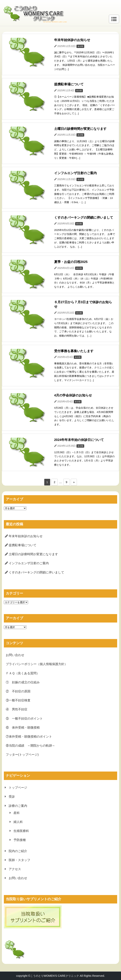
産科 (17, 813)
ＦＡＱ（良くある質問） (23, 673)
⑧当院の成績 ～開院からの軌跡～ (30, 746)
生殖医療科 (21, 831)
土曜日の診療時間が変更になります (33, 554)
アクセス (15, 869)
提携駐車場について (23, 545)
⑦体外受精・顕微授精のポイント (29, 737)
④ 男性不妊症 (17, 709)
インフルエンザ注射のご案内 (29, 563)
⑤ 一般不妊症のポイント (24, 719)
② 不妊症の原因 (18, 691)
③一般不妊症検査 (18, 700)
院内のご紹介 (18, 851)
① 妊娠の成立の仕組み (23, 682)
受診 (12, 797)
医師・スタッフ (19, 860)
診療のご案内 (18, 806)
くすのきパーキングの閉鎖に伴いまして (36, 572)
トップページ (18, 788)
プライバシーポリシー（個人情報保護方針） (37, 664)
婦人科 (18, 822)
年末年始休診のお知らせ (26, 536)
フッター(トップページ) (22, 755)
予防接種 (20, 840)
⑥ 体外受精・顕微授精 (23, 728)
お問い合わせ (15, 655)
